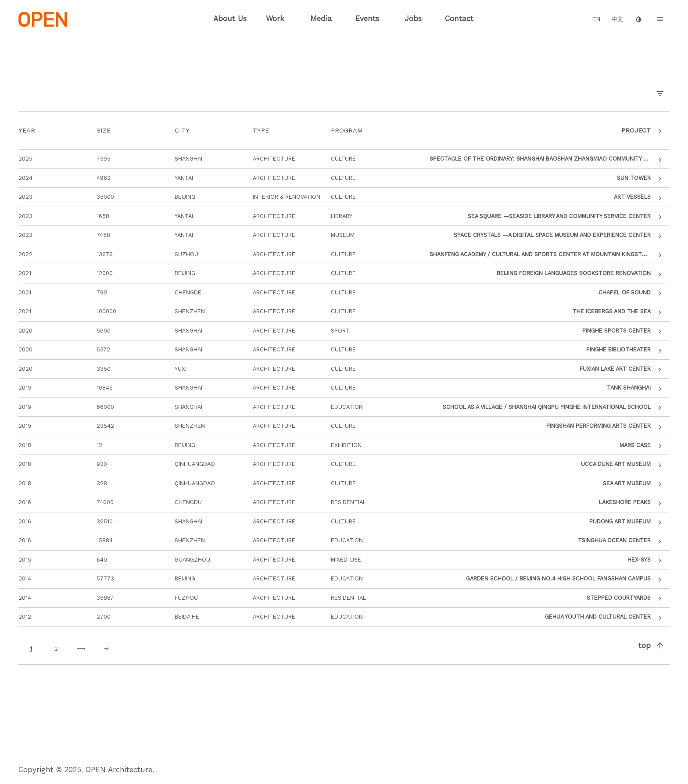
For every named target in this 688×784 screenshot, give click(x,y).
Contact (459, 18)
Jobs (413, 18)
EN (596, 19)
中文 (617, 19)
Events (367, 18)
